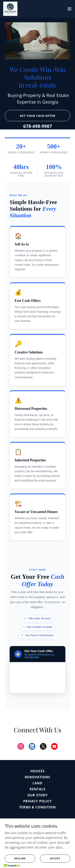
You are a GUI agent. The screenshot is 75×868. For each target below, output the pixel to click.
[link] (10, 9)
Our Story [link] (37, 795)
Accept (55, 858)
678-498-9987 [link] (38, 126)
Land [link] (37, 783)
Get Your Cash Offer (37, 116)
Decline (20, 858)
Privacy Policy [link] (37, 801)
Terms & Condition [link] (37, 807)
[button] (69, 9)
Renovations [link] (37, 777)
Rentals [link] (37, 789)
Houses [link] (37, 771)
